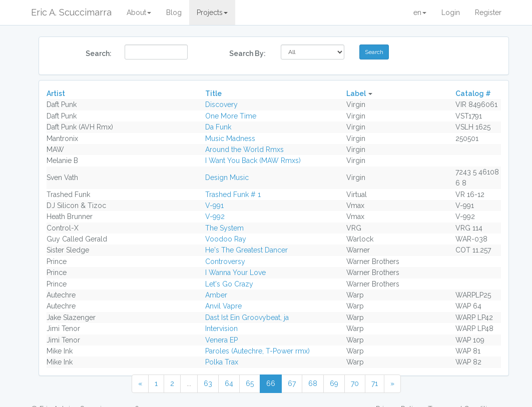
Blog (174, 12)
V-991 (214, 205)
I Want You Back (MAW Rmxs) (253, 160)
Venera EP (221, 340)
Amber (216, 295)
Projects (212, 12)
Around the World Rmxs (244, 149)
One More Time (231, 116)
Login (451, 12)
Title (213, 93)
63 (208, 383)
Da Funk (218, 127)
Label (356, 93)
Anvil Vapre (223, 306)
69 (334, 383)
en (420, 12)
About (139, 12)
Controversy (225, 261)
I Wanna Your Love (235, 272)
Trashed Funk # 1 (233, 194)
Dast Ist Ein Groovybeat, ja (247, 317)
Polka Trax (222, 362)
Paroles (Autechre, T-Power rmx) (257, 351)
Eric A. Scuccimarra (71, 12)
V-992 (215, 216)
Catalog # (473, 93)
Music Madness (230, 138)
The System (224, 228)
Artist (56, 93)
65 (250, 383)
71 (375, 383)
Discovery (221, 104)
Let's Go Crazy (229, 284)
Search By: (247, 53)
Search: (99, 53)
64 (229, 383)
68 (313, 383)
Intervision (221, 328)
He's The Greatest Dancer (246, 250)
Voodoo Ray (226, 239)
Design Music (227, 177)
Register (488, 12)
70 (355, 383)
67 (292, 383)
